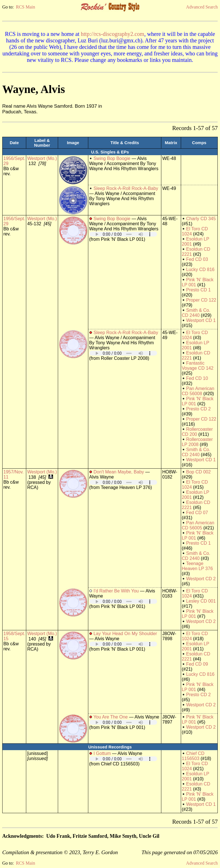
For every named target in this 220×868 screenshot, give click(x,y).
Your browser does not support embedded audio (123, 234)
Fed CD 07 (197, 513)
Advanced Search (202, 7)
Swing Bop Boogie (112, 158)
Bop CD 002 (198, 472)
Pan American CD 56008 (198, 391)
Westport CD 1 (201, 320)
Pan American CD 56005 (198, 525)
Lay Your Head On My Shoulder (125, 634)
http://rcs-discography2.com (112, 34)
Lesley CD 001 (201, 601)
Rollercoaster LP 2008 (197, 442)
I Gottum (102, 753)
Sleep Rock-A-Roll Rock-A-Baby (126, 188)
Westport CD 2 (201, 579)
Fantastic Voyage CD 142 (198, 366)
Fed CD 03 (197, 259)
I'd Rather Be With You (116, 591)
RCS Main (25, 7)
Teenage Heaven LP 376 (197, 566)
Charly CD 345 (201, 219)
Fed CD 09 (197, 664)
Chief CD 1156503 (193, 756)
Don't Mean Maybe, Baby (119, 472)
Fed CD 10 (197, 378)
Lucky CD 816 (200, 270)
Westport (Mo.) (42, 158)
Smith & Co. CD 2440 (196, 313)
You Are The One (111, 717)
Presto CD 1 (198, 290)
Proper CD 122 (201, 300)
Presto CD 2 (198, 409)
